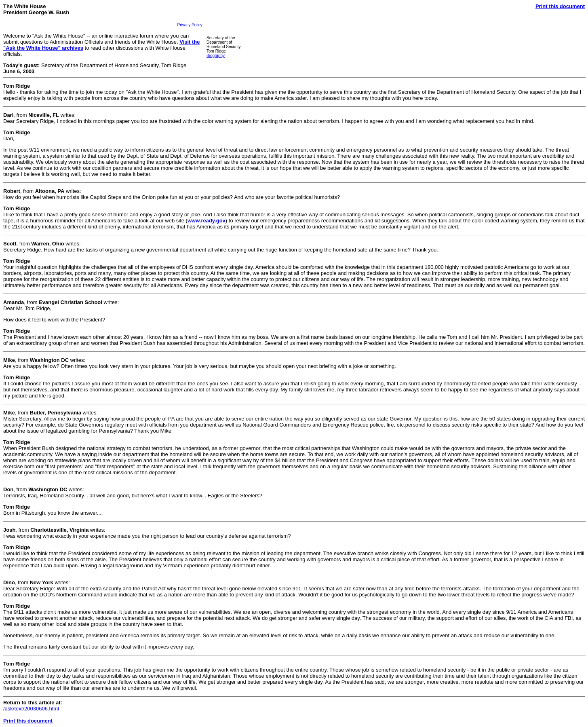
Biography (216, 56)
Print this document (560, 6)
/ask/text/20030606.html (31, 709)
